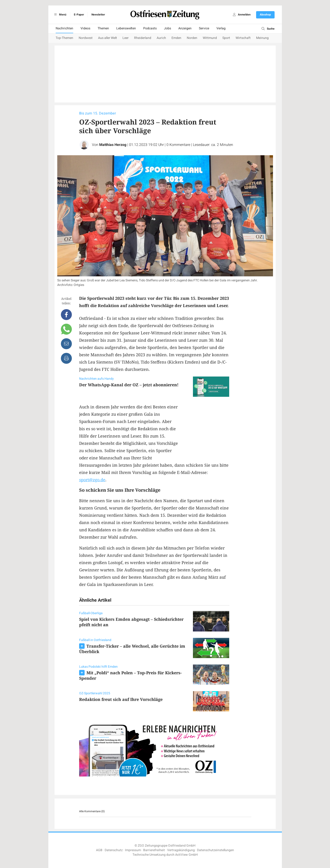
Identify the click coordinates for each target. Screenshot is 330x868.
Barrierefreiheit (154, 850)
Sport (226, 38)
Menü (60, 15)
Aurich (161, 38)
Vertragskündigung (181, 850)
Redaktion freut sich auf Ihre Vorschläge (121, 699)
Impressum (133, 850)
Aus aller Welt (108, 38)
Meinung (262, 38)
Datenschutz (114, 850)
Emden (176, 38)
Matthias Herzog (113, 145)
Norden (192, 38)
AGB (99, 850)
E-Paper (79, 15)
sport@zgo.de (92, 480)
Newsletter (98, 15)
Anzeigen (185, 28)
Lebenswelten (126, 28)
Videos (85, 28)
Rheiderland (143, 38)
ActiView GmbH (186, 855)
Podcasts (150, 28)
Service (204, 28)
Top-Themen (64, 38)
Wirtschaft (243, 38)
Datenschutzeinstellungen (216, 850)
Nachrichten (64, 28)
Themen (103, 28)
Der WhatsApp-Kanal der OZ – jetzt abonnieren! (129, 385)
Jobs (168, 28)
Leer (126, 38)
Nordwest (86, 38)
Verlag (221, 28)
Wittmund (210, 38)
